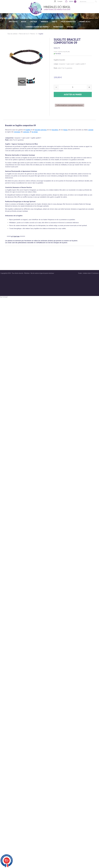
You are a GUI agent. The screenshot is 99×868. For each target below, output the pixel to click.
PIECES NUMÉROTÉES (68, 22)
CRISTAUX (33, 22)
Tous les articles (12, 34)
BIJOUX (24, 22)
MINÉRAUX (44, 22)
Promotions (58, 27)
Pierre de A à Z (24, 34)
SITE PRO (70, 27)
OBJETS (54, 22)
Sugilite (41, 34)
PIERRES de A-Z (85, 22)
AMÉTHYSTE (13, 22)
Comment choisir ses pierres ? (38, 27)
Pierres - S (34, 34)
